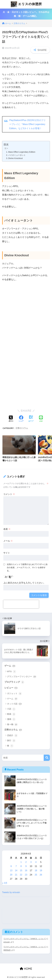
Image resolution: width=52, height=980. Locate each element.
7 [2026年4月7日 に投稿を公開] (16, 866)
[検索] (47, 758)
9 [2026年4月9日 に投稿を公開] (26, 866)
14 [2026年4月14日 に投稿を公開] (16, 870)
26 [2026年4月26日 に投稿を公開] (41, 875)
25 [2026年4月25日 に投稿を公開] (36, 875)
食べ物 (12, 725)
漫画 (11, 719)
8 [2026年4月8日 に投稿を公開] (21, 866)
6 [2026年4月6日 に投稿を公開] (11, 866)
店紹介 (12, 736)
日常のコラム (22, 428)
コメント (9, 494)
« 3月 (5, 883)
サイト (7, 553)
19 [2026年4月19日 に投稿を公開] (41, 870)
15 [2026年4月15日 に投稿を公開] (21, 870)
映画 (11, 714)
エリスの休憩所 (26, 4)
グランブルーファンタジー (22, 677)
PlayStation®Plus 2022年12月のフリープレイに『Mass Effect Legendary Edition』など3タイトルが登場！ (27, 124)
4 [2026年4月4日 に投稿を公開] (36, 862)
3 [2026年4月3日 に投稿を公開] (31, 862)
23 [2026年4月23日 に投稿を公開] (26, 875)
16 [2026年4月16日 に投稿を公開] (26, 870)
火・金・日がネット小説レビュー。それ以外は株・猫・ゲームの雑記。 (26, 14)
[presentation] (21, 604)
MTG (12, 672)
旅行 (11, 741)
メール (8, 541)
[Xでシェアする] (11, 419)
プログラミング (14, 682)
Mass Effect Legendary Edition (22, 152)
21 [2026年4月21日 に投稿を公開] (16, 875)
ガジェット (14, 694)
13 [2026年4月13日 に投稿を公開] (11, 870)
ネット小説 (14, 704)
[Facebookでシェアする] (21, 419)
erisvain (7, 942)
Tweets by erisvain (11, 892)
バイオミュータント (17, 155)
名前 (7, 529)
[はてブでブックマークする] (31, 419)
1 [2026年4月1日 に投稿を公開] (21, 862)
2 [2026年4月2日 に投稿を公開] (26, 862)
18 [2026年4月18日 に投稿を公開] (36, 870)
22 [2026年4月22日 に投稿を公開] (21, 875)
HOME (26, 969)
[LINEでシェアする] (41, 419)
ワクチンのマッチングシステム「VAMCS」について (25, 939)
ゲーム (10, 666)
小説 (11, 709)
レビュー (11, 688)
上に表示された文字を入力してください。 (24, 583)
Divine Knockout (15, 158)
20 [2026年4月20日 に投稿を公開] (11, 875)
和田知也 (7, 950)
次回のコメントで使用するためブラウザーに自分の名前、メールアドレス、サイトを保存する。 (27, 567)
